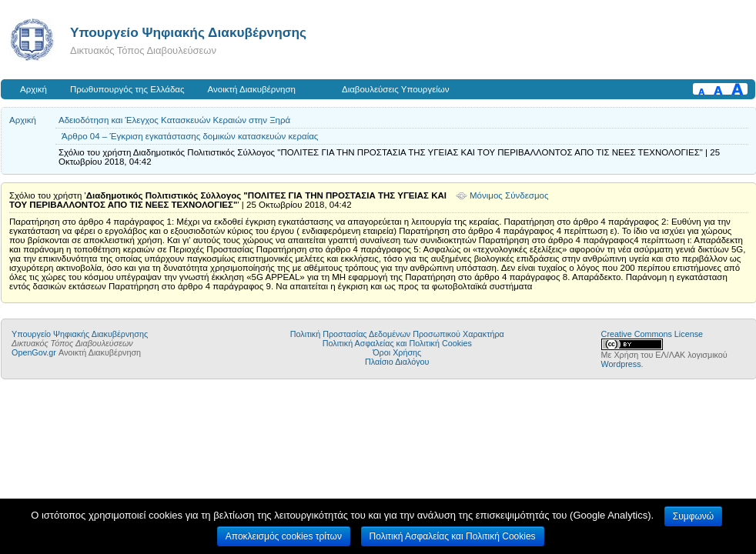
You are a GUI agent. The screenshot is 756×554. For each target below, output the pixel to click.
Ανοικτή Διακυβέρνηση (252, 89)
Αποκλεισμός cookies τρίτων (284, 536)
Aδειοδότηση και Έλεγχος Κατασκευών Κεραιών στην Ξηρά (174, 120)
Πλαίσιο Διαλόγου (397, 362)
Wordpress (621, 364)
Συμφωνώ (693, 516)
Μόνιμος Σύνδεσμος (509, 195)
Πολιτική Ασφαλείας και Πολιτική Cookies (397, 343)
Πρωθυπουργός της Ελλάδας (127, 89)
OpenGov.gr (34, 352)
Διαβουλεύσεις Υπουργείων (396, 89)
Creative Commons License (652, 334)
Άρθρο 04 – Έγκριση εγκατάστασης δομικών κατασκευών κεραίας (190, 136)
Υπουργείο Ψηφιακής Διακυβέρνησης (188, 32)
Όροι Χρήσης (397, 352)
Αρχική (33, 89)
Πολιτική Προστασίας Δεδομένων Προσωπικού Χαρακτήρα (397, 334)
